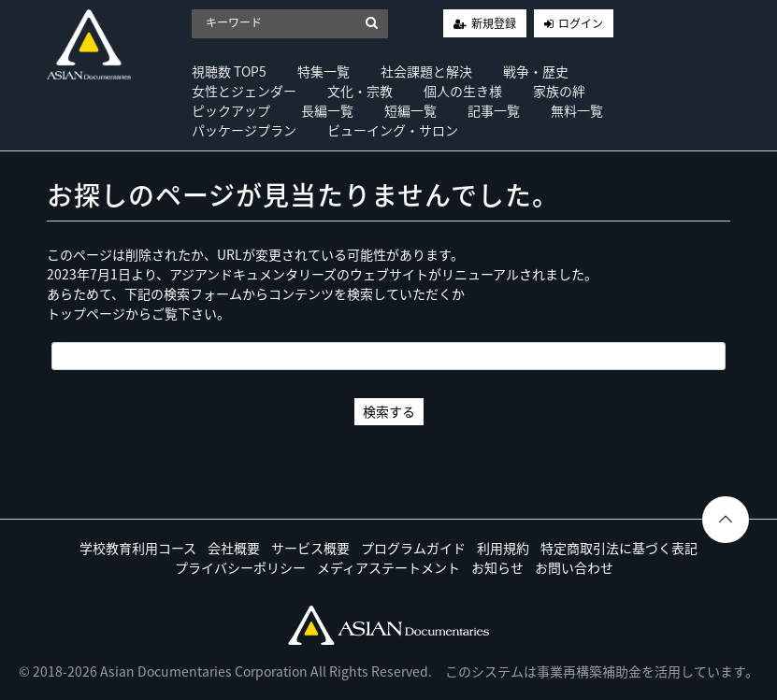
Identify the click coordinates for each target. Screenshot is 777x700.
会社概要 (234, 548)
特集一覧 (324, 71)
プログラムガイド (413, 548)
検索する (389, 411)
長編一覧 (327, 110)
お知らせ (497, 567)
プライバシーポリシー (240, 567)
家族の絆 (559, 91)
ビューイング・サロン (393, 130)
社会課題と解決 (426, 71)
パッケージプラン (244, 130)
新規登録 (494, 23)
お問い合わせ (574, 567)
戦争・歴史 (536, 71)
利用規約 (503, 548)
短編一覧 (410, 110)
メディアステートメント (388, 567)
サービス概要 (310, 548)
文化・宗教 (360, 91)
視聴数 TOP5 (229, 71)
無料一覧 (577, 110)
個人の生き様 (463, 91)
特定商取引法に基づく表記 (619, 548)
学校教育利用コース (138, 548)
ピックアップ (231, 110)
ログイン (581, 23)
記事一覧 (494, 110)
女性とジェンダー (244, 91)
